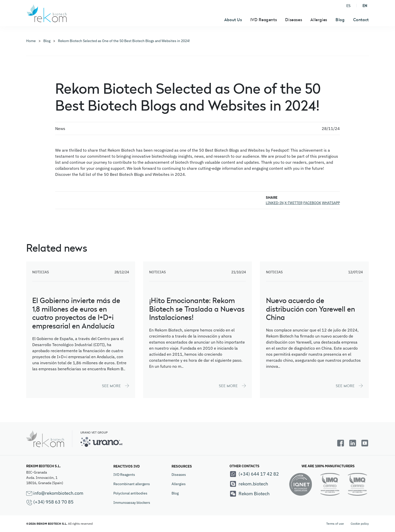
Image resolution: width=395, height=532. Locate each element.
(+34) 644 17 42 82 (254, 474)
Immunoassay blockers (132, 503)
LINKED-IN (275, 203)
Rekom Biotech (250, 494)
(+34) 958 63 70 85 (50, 502)
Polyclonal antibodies (130, 493)
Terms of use (335, 524)
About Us (233, 20)
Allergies (179, 484)
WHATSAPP (331, 203)
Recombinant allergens (132, 484)
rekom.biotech (249, 484)
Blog (340, 20)
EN (365, 6)
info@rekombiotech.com (55, 493)
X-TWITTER (293, 203)
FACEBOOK (312, 203)
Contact (361, 20)
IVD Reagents (124, 475)
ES (348, 6)
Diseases (179, 475)
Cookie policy (360, 524)
